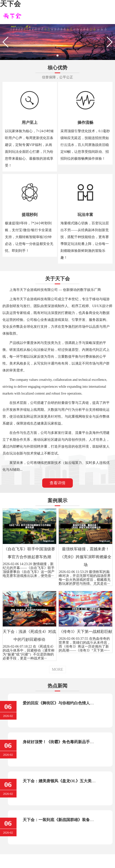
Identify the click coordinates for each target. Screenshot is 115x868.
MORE (57, 669)
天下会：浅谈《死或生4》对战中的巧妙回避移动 (29, 635)
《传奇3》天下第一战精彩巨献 (86, 632)
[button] (57, 56)
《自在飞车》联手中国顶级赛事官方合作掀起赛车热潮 (29, 553)
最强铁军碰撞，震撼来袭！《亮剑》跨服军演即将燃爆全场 (86, 557)
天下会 (10, 4)
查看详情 (57, 483)
